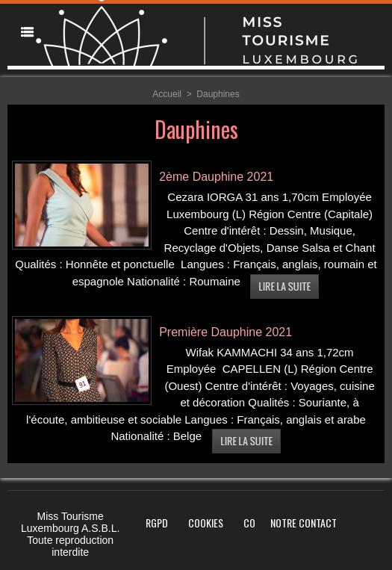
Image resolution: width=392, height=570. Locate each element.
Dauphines (218, 94)
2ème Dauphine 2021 (216, 177)
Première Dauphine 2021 (225, 332)
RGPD (157, 523)
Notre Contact (304, 523)
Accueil (167, 94)
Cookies (206, 523)
